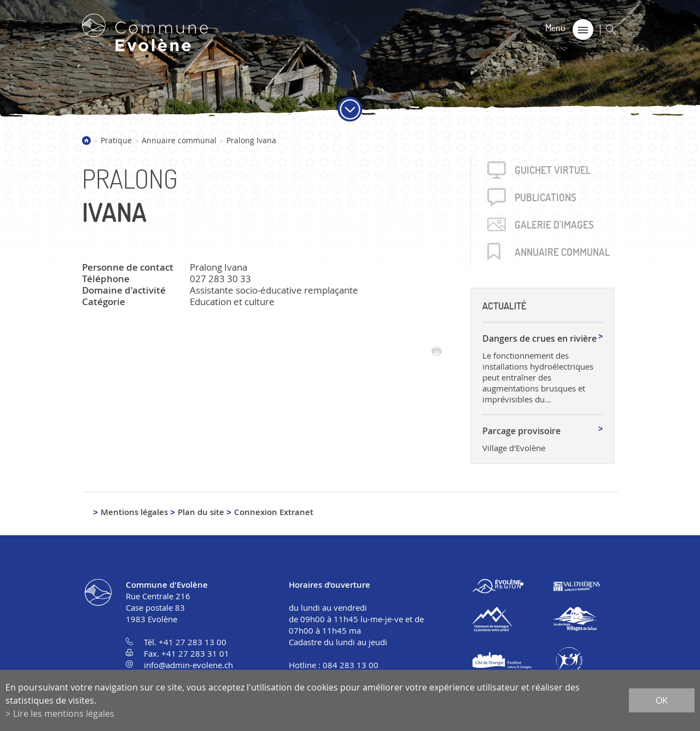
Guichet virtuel (553, 170)
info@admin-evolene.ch (188, 665)
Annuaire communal (179, 140)
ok (662, 700)
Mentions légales (134, 512)
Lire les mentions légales (64, 714)
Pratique (116, 140)
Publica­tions (546, 197)
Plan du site (201, 512)
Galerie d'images (554, 225)
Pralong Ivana (251, 140)
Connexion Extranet (274, 512)
